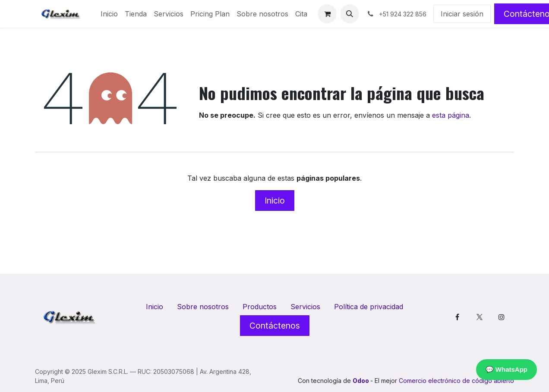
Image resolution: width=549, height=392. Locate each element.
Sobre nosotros (203, 307)
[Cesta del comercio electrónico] (327, 14)
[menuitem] (109, 14)
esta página (451, 115)
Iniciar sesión (462, 14)
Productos (260, 307)
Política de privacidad (369, 307)
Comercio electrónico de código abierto (456, 381)
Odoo (361, 381)
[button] (350, 14)
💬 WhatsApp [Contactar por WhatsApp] (506, 369)
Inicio (275, 201)
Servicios (305, 307)
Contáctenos (275, 326)
